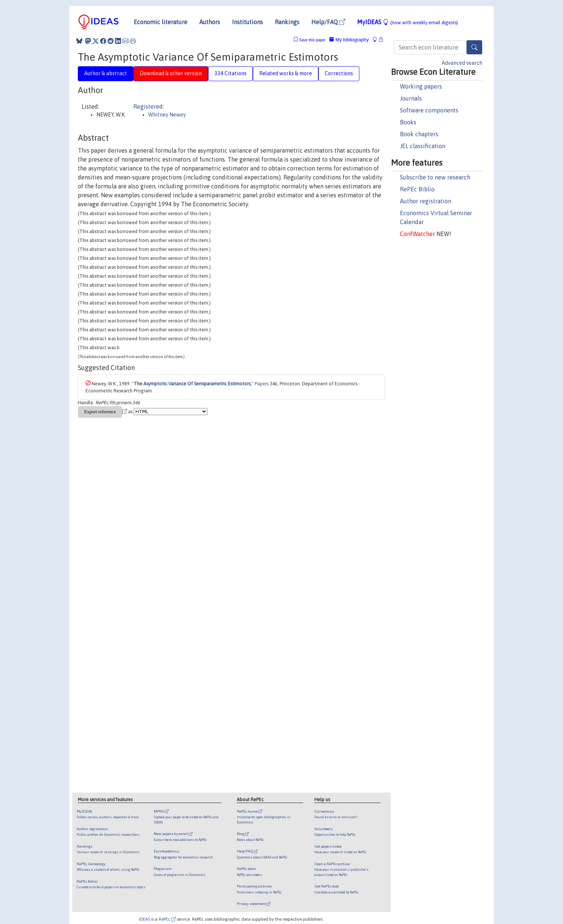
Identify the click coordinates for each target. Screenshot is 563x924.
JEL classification (423, 146)
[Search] (474, 47)
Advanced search (462, 63)
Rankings (287, 22)
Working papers (421, 86)
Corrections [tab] (339, 73)
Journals (411, 98)
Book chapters (419, 134)
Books (408, 122)
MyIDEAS (408, 22)
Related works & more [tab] (286, 73)
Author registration (426, 201)
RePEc (167, 919)
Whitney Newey (167, 115)
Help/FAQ (328, 22)
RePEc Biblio (417, 189)
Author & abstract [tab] (106, 73)
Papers (262, 384)
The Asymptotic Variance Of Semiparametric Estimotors (192, 384)
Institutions (247, 22)
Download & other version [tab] (171, 73)
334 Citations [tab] (230, 73)
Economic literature (160, 22)
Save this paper (312, 40)
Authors (210, 22)
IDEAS (144, 919)
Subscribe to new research (435, 177)
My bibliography (349, 40)
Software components (429, 110)
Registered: (149, 106)
